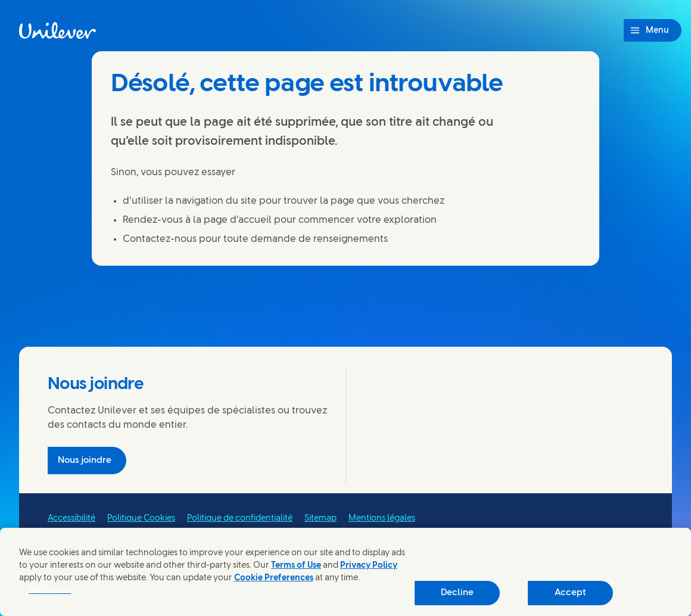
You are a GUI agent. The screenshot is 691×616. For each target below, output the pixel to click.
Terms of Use (296, 566)
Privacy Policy (369, 566)
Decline (457, 593)
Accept (570, 593)
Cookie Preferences (274, 578)
